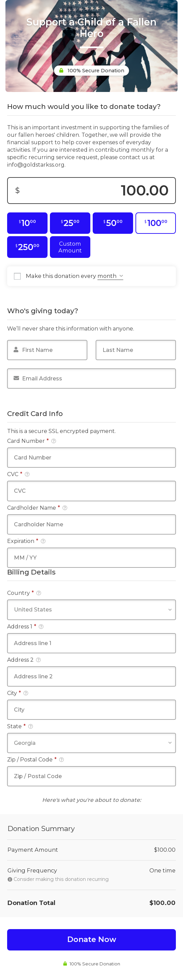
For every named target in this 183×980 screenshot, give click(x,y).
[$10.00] (27, 223)
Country (24, 593)
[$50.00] (113, 223)
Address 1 (25, 627)
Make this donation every (75, 276)
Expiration (26, 541)
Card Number (32, 441)
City (18, 693)
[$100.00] (156, 223)
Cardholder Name (37, 508)
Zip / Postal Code (35, 760)
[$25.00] (70, 223)
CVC (18, 474)
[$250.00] (27, 247)
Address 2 (24, 660)
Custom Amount (70, 247)
